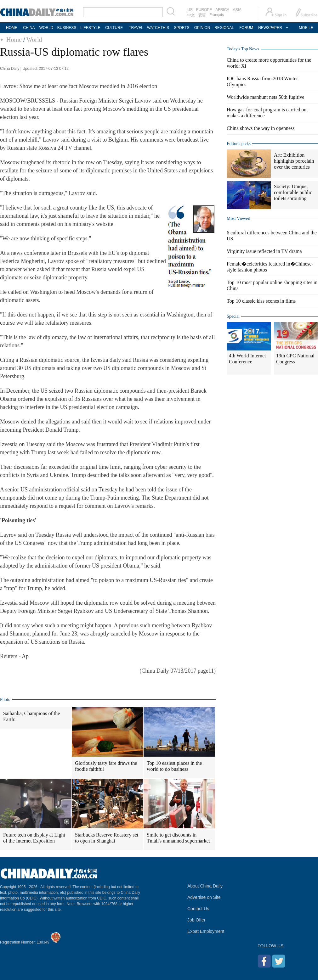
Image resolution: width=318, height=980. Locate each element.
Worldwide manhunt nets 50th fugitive (266, 97)
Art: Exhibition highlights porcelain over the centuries (294, 161)
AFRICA (222, 10)
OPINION (202, 28)
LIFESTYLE (90, 28)
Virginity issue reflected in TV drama (264, 251)
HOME (12, 28)
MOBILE (306, 28)
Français (217, 15)
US (190, 10)
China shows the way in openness (261, 128)
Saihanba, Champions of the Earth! (31, 716)
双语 (202, 15)
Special (233, 316)
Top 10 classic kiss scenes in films (261, 301)
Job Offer (196, 920)
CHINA (29, 28)
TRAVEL (136, 28)
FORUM (246, 28)
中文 (191, 15)
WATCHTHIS (158, 28)
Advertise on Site (204, 897)
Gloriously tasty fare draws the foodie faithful (106, 766)
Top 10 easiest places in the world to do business (174, 766)
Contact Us (198, 909)
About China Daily (205, 886)
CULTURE (114, 28)
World (34, 40)
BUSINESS (67, 28)
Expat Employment (206, 931)
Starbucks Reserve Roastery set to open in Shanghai (107, 838)
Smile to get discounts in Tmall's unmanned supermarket (178, 838)
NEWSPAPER (270, 28)
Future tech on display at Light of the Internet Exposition (34, 838)
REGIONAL (224, 28)
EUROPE (204, 10)
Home (14, 40)
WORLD (46, 28)
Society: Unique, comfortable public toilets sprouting (293, 192)
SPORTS (182, 28)
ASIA (237, 10)
